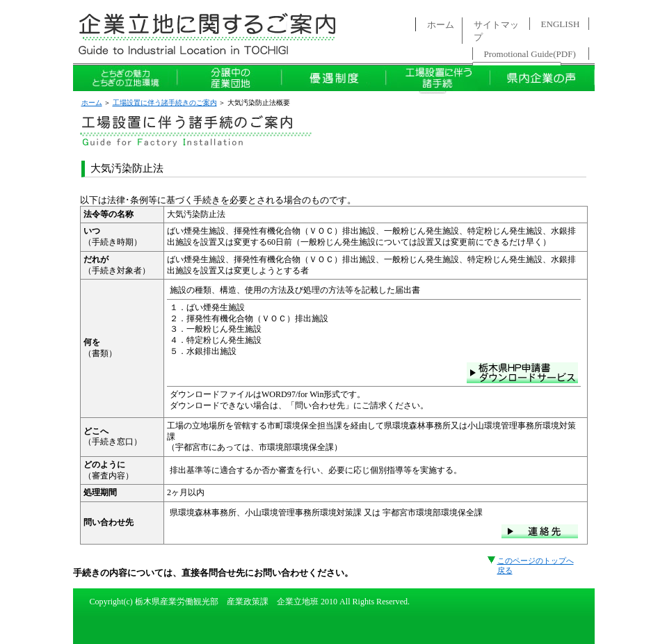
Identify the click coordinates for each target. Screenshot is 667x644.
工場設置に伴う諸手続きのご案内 (165, 103)
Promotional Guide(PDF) (530, 54)
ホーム (441, 25)
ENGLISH (561, 24)
